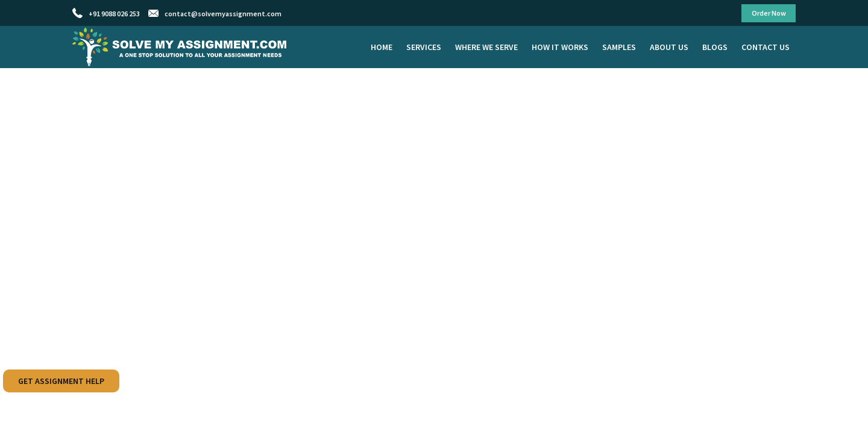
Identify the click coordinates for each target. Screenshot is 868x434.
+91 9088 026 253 (114, 14)
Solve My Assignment (181, 47)
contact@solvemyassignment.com (223, 14)
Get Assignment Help (61, 381)
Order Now (769, 13)
